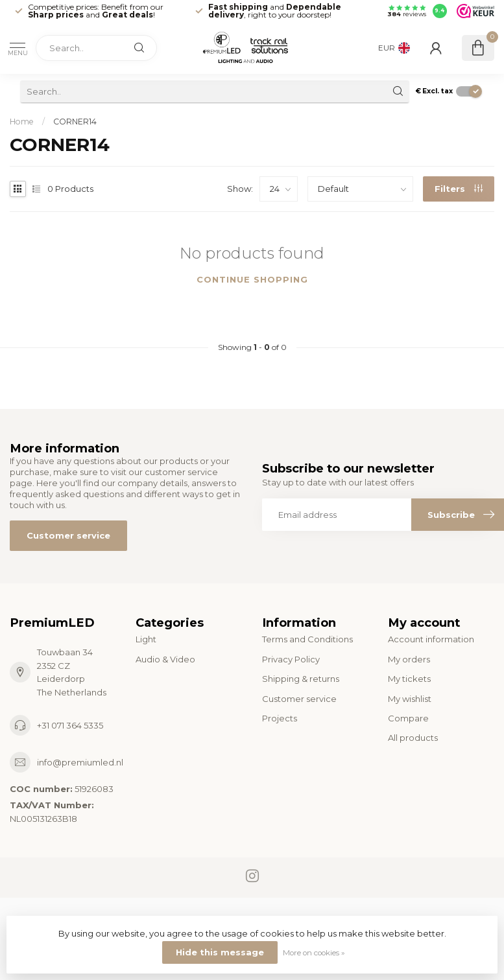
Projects (280, 718)
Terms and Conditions (307, 639)
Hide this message (220, 952)
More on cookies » (314, 953)
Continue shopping (252, 279)
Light (146, 639)
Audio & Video (165, 659)
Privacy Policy (291, 659)
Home (22, 122)
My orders (409, 659)
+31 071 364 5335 (70, 725)
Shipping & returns (301, 679)
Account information (431, 639)
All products (413, 738)
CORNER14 (75, 122)
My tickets (409, 679)
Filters (459, 189)
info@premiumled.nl (80, 762)
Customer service (68, 535)
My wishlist (410, 699)
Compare (408, 718)
